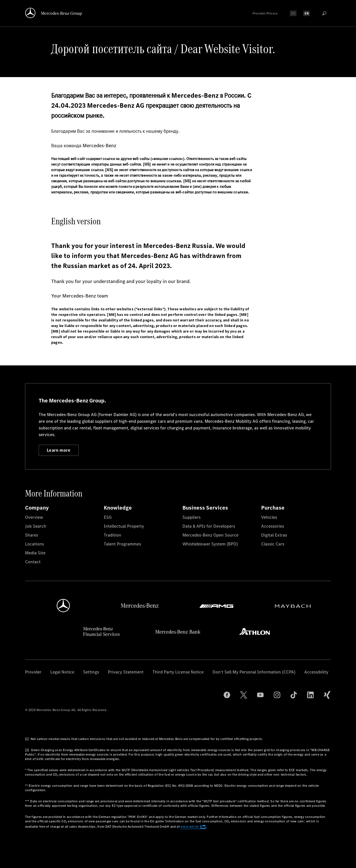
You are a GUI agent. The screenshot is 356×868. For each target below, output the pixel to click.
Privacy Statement (126, 672)
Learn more (59, 450)
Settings (91, 672)
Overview (34, 517)
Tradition (113, 535)
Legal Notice (62, 672)
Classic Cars (273, 544)
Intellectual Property (124, 526)
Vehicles (269, 517)
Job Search (36, 526)
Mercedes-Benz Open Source (210, 535)
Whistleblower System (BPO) (210, 544)
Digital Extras (274, 535)
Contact (33, 562)
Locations (34, 544)
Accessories (273, 526)
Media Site (35, 553)
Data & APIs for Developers (209, 526)
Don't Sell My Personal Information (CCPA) (254, 672)
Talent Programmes (122, 544)
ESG (108, 517)
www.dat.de (193, 827)
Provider (33, 672)
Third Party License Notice (178, 672)
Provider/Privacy (265, 13)
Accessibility (316, 672)
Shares (32, 535)
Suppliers (191, 517)
